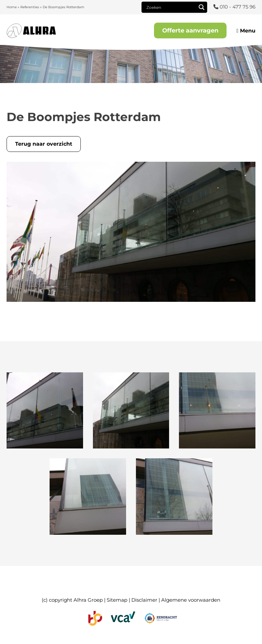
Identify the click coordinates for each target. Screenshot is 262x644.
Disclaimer (144, 600)
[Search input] (170, 7)
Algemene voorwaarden (191, 600)
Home (12, 7)
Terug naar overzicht (44, 144)
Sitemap (117, 600)
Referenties (30, 7)
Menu (246, 31)
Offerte (190, 31)
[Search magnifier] (202, 7)
